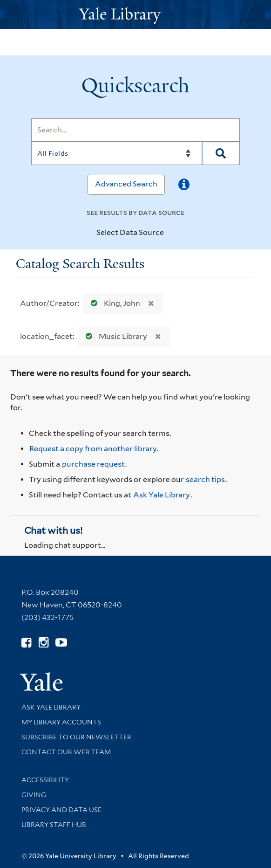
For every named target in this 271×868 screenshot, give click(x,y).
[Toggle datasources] (172, 233)
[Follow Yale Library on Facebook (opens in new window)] (26, 643)
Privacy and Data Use (61, 810)
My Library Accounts (61, 722)
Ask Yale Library (162, 495)
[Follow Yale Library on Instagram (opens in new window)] (44, 643)
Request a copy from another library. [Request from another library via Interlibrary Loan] (94, 449)
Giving (34, 795)
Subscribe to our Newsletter (76, 737)
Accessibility (45, 780)
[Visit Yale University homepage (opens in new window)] (41, 679)
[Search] (135, 130)
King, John (113, 303)
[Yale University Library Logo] (135, 15)
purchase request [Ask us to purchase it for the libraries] (93, 464)
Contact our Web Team (66, 752)
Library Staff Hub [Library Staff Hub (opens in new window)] (54, 825)
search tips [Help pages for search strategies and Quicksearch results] (205, 479)
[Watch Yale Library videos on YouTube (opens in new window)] (61, 643)
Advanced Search (126, 184)
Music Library (114, 336)
